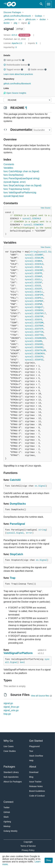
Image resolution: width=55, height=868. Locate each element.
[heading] (12, 4)
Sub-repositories (11, 777)
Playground (34, 746)
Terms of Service (28, 846)
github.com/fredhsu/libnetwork (17, 16)
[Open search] (41, 4)
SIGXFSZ (39, 360)
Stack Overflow (36, 756)
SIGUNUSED (40, 338)
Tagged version (13, 69)
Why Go (8, 741)
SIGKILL (39, 292)
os (36, 486)
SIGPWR (38, 304)
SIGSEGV (39, 310)
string (33, 252)
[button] (5, 60)
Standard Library (11, 772)
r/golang (7, 822)
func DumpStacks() (13, 175)
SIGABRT (39, 255)
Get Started (36, 741)
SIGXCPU (39, 357)
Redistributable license (17, 65)
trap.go (7, 714)
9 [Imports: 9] (33, 43)
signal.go (8, 703)
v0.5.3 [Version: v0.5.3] (11, 35)
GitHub (7, 812)
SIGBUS (38, 261)
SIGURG (38, 341)
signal (24, 23)
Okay (49, 860)
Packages (9, 767)
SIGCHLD (37, 219)
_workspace (9, 19)
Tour (31, 751)
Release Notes (36, 786)
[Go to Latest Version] (25, 35)
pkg (15, 23)
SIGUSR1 (39, 344)
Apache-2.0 (17, 43)
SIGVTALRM (40, 350)
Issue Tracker (35, 782)
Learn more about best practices (18, 74)
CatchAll (15, 480)
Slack (6, 817)
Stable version (37, 69)
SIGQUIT (39, 307)
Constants (9, 164)
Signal (42, 486)
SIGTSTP (39, 329)
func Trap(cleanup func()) (17, 189)
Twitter (7, 807)
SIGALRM (39, 258)
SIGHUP (38, 276)
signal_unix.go (11, 710)
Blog (31, 777)
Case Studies (10, 751)
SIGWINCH (38, 225)
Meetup (7, 826)
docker (43, 19)
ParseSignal (17, 524)
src (20, 19)
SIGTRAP (39, 326)
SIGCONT (39, 270)
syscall (27, 219)
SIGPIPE (39, 295)
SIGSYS (38, 320)
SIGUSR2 (39, 347)
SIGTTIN (39, 332)
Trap (13, 578)
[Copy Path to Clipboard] (29, 23)
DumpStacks (18, 504)
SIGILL (38, 280)
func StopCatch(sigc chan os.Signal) (22, 185)
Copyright (28, 842)
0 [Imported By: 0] (10, 47)
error (29, 533)
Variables (8, 168)
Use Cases (9, 746)
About (33, 767)
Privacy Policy (28, 850)
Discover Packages (12, 12)
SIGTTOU (39, 335)
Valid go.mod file (14, 60)
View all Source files (40, 696)
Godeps (38, 16)
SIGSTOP (39, 317)
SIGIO (38, 286)
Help (31, 760)
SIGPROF (39, 301)
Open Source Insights (15, 93)
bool (22, 662)
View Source (46, 208)
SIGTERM (39, 323)
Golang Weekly (10, 831)
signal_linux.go (11, 707)
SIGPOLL (39, 298)
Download (34, 772)
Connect (8, 802)
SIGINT (38, 283)
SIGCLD (38, 267)
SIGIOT (38, 289)
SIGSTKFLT (40, 313)
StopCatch (16, 554)
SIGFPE (38, 273)
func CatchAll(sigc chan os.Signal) (21, 171)
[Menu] (27, 100)
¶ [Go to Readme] (26, 108)
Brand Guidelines (37, 791)
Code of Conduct (37, 796)
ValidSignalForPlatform (18, 653)
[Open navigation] (49, 4)
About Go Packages (13, 782)
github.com (31, 19)
